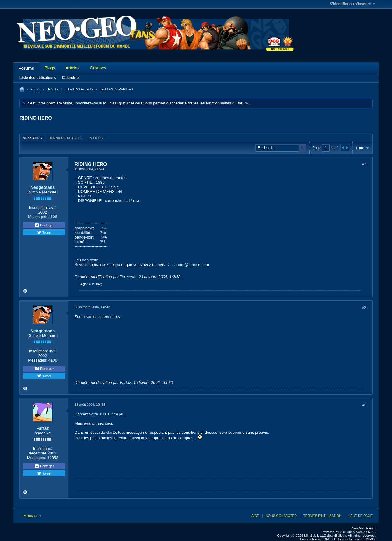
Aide (255, 516)
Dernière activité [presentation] (65, 138)
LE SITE (52, 89)
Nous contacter (281, 516)
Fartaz (126, 382)
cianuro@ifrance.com (190, 265)
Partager (44, 225)
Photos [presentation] (96, 138)
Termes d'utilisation (322, 516)
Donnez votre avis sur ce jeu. (100, 414)
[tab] (32, 138)
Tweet (44, 232)
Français (32, 516)
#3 (364, 405)
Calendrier (71, 78)
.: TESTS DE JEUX (79, 89)
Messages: (38, 217)
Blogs (50, 68)
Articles (72, 68)
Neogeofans (43, 187)
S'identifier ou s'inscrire (352, 4)
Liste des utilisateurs (38, 78)
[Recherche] (281, 148)
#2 (364, 308)
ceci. (109, 423)
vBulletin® (348, 532)
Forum (35, 89)
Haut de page (360, 516)
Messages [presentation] (32, 138)
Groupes (98, 68)
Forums (26, 68)
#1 (364, 164)
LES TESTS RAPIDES (116, 89)
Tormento (128, 277)
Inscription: (38, 208)
